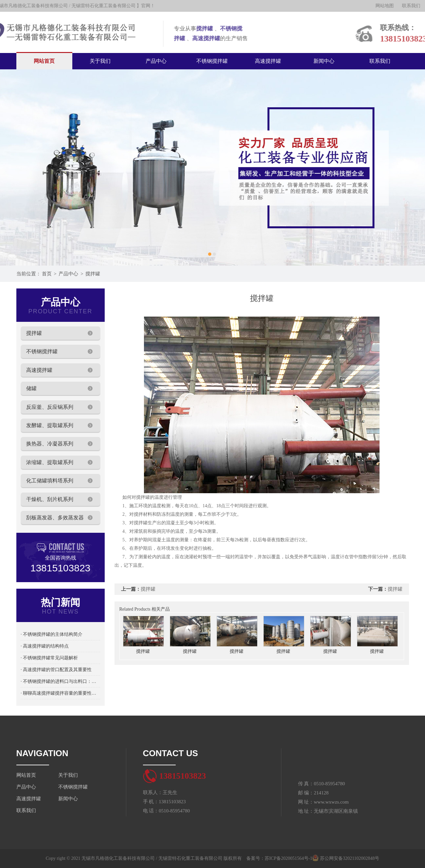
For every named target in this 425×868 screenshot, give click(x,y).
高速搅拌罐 (268, 61)
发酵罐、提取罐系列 (50, 425)
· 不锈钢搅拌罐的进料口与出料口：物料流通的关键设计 (60, 681)
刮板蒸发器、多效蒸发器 (55, 518)
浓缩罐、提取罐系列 (50, 462)
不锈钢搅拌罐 (212, 61)
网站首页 (44, 61)
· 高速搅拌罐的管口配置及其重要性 (56, 670)
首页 (47, 274)
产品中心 (156, 61)
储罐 (31, 388)
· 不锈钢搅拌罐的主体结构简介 (52, 634)
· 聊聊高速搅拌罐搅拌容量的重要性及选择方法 (60, 693)
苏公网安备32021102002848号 (346, 858)
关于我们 (100, 61)
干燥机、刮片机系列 (50, 499)
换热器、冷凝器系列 (50, 444)
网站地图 (390, 6)
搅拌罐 (93, 274)
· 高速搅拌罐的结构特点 (45, 646)
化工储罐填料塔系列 (50, 481)
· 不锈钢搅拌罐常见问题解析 (49, 658)
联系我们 (380, 61)
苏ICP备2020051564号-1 (288, 858)
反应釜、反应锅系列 (50, 407)
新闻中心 (324, 61)
